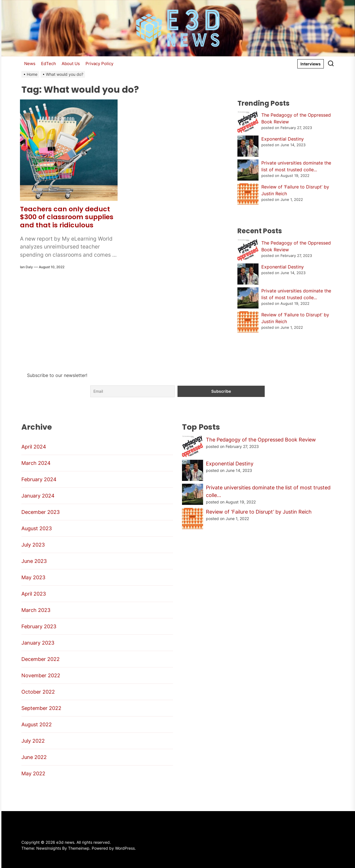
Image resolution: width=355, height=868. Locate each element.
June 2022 (34, 757)
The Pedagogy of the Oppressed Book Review (261, 440)
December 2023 (41, 512)
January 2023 (38, 643)
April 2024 (34, 447)
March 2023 (36, 610)
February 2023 (39, 626)
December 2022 (41, 659)
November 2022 (41, 675)
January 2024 (38, 496)
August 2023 (37, 528)
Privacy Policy (99, 64)
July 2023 (33, 545)
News (30, 64)
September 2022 (41, 708)
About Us (71, 64)
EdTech (49, 64)
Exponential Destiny (283, 139)
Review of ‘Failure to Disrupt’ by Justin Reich (259, 512)
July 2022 (33, 741)
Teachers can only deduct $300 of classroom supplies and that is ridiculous (67, 217)
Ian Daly (26, 267)
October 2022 (38, 692)
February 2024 (39, 479)
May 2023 (33, 577)
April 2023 (34, 594)
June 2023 (34, 561)
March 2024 (36, 463)
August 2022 (37, 724)
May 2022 (33, 773)
